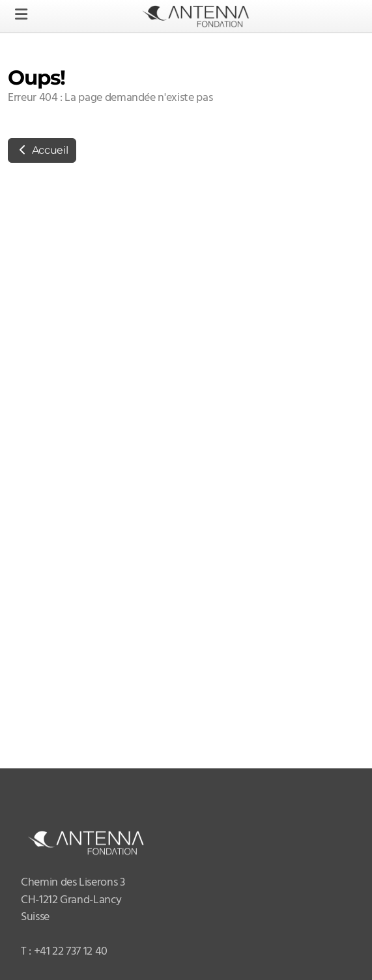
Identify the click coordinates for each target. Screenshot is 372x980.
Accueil (42, 150)
